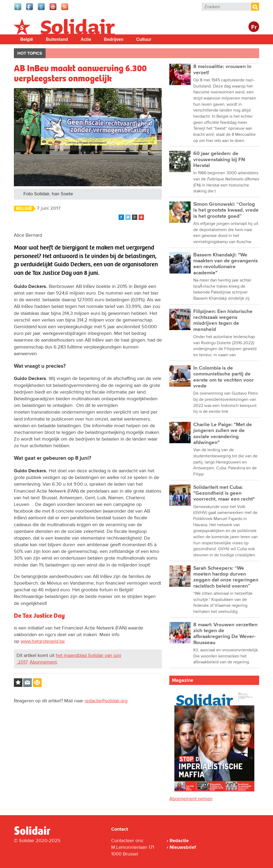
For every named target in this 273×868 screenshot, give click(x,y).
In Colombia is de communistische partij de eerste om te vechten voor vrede (224, 377)
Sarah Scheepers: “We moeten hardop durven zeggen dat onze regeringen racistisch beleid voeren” (226, 577)
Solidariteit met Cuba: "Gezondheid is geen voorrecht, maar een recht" (224, 493)
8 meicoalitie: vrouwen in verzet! (222, 70)
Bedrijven (114, 39)
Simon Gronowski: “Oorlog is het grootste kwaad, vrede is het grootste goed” (226, 210)
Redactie (179, 841)
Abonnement (43, 662)
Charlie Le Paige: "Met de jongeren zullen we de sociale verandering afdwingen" (223, 434)
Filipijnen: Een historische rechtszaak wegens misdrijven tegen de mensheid (223, 320)
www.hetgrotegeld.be (43, 641)
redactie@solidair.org (106, 701)
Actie (86, 39)
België (27, 39)
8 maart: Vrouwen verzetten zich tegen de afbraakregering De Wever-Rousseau (225, 634)
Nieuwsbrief (183, 847)
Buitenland (57, 39)
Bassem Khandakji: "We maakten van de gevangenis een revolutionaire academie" (226, 264)
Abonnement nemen (191, 799)
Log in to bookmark (18, 683)
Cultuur (144, 39)
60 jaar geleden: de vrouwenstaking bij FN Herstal (219, 160)
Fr (254, 27)
